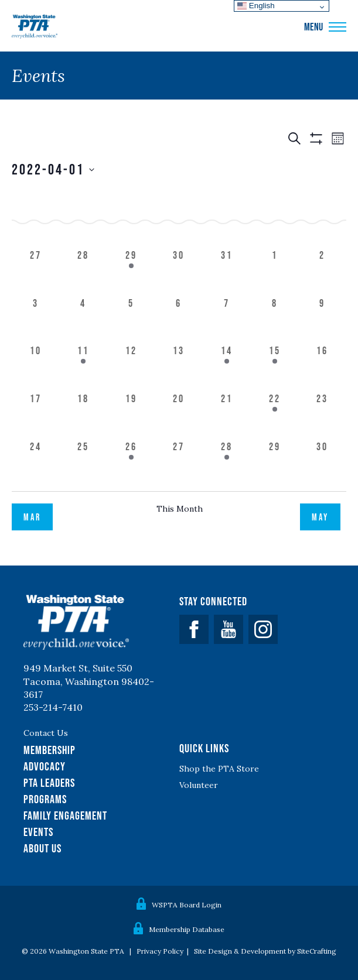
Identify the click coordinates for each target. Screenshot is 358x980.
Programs (45, 799)
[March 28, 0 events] (84, 272)
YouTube (229, 629)
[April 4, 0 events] (84, 320)
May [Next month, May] (320, 517)
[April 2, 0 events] (322, 272)
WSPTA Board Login (187, 905)
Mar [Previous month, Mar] (32, 517)
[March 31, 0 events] (227, 272)
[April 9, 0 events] (322, 320)
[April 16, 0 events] (322, 367)
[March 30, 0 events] (179, 272)
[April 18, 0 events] (84, 415)
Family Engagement (65, 815)
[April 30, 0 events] (322, 463)
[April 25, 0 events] (84, 463)
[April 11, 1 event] (84, 367)
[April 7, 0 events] (227, 320)
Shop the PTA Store (219, 769)
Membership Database (187, 929)
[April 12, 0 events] (131, 367)
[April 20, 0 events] (179, 415)
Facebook (194, 629)
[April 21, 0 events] (227, 415)
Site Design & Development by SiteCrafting (265, 951)
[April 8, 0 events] (275, 320)
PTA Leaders (49, 783)
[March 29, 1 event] (131, 272)
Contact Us (46, 733)
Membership (50, 750)
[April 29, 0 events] (275, 463)
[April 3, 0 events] (36, 320)
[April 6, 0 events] (179, 320)
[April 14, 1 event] (227, 367)
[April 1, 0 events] (275, 272)
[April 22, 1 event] (275, 415)
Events (38, 832)
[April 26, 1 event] (131, 463)
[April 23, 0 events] (322, 415)
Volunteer (199, 785)
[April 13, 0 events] (179, 367)
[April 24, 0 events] (36, 463)
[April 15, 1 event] (275, 367)
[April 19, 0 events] (131, 415)
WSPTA (35, 27)
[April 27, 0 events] (179, 463)
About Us (42, 848)
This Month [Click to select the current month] (180, 509)
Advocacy (45, 766)
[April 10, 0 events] (36, 367)
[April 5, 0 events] (131, 320)
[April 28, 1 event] (227, 463)
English (256, 6)
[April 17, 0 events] (36, 415)
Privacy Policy (160, 951)
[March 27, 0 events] (36, 272)
